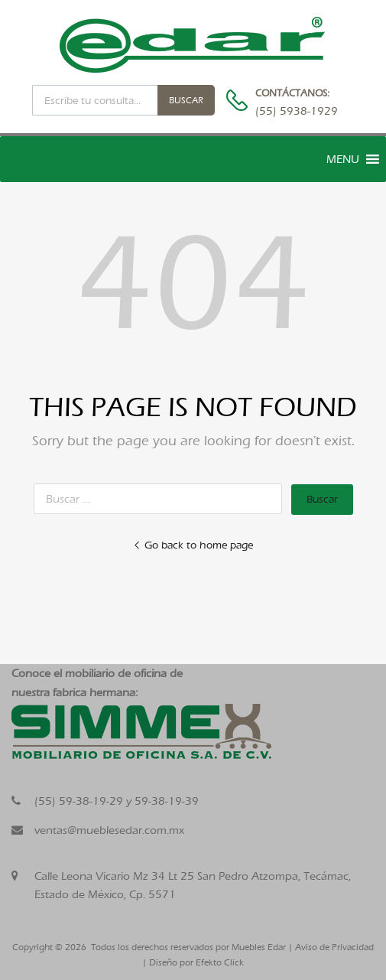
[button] (343, 159)
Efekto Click (220, 962)
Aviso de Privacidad (334, 947)
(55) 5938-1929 (293, 111)
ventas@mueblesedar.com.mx (109, 830)
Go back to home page (193, 545)
